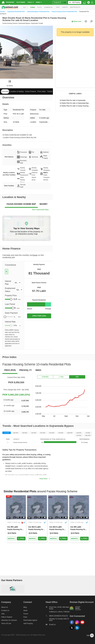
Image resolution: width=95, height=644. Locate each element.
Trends (50, 91)
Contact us (5, 610)
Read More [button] (45, 479)
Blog (25, 607)
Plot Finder (21, 2)
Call (21, 538)
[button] (18, 283)
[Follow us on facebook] (72, 624)
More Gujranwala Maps (40, 210)
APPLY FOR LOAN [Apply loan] (39, 316)
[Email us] (58, 625)
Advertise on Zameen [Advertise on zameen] (9, 620)
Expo (25, 617)
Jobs (3, 614)
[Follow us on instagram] (78, 624)
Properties (10, 2)
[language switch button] (84, 2)
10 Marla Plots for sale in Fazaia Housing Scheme (75, 106)
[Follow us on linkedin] (78, 630)
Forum (26, 614)
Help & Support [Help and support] (7, 617)
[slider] (11, 299)
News (25, 610)
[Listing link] (16, 519)
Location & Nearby (17, 91)
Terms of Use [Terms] (6, 623)
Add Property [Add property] (28, 623)
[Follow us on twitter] (72, 630)
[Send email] (12, 539)
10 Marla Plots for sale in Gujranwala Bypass (75, 103)
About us (5, 607)
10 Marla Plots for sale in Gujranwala (73, 100)
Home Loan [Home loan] (76, 21)
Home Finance (31, 91)
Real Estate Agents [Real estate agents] (30, 620)
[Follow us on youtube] (83, 624)
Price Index (42, 91)
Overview (5, 91)
